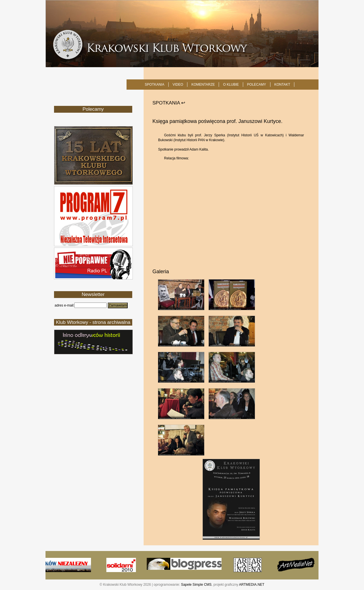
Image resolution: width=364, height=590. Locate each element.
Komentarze (203, 85)
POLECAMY (257, 85)
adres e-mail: (64, 305)
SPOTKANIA (155, 85)
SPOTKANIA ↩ (169, 103)
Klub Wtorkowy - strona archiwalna (93, 322)
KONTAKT (282, 85)
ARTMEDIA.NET (252, 585)
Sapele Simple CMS (196, 585)
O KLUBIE (231, 85)
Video (178, 85)
